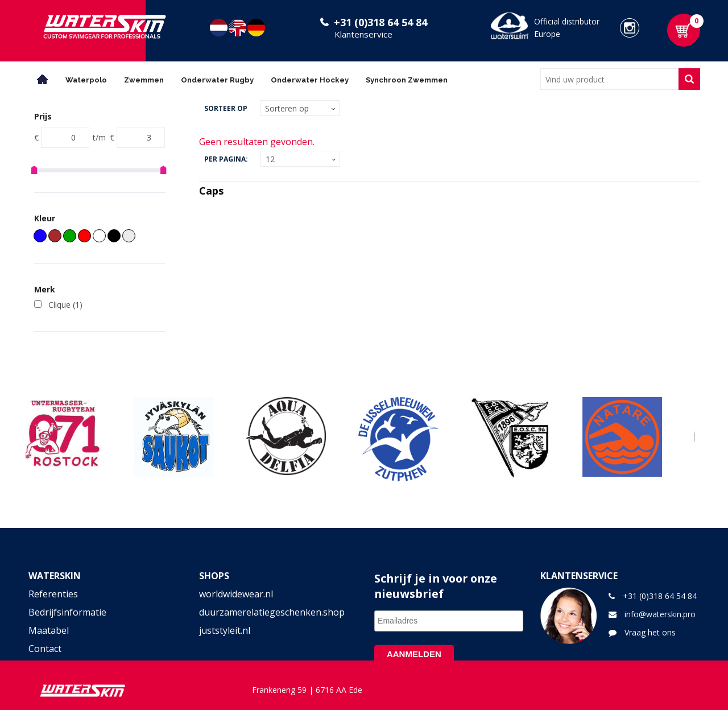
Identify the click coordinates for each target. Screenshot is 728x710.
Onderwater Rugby (217, 80)
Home (43, 79)
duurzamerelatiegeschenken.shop (272, 612)
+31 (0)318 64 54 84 (380, 22)
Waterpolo (86, 80)
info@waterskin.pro (660, 614)
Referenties (53, 594)
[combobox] (609, 79)
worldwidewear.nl (236, 594)
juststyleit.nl (225, 630)
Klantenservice (363, 34)
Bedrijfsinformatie (67, 612)
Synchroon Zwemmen (407, 80)
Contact (45, 649)
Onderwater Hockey (310, 80)
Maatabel (49, 630)
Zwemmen (144, 80)
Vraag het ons (650, 632)
